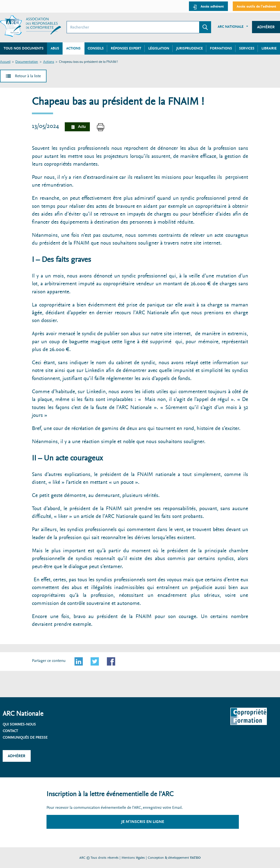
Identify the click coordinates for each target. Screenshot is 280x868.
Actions (49, 62)
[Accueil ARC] (31, 26)
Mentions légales (133, 858)
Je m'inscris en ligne (143, 822)
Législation (159, 48)
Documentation (27, 62)
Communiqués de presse (25, 737)
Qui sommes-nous (19, 724)
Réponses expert (126, 48)
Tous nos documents (24, 48)
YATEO (195, 858)
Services (247, 48)
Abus (55, 48)
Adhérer (266, 27)
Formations (221, 48)
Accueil (5, 62)
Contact (10, 731)
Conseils (96, 48)
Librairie (269, 48)
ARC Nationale (231, 27)
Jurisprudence (190, 48)
